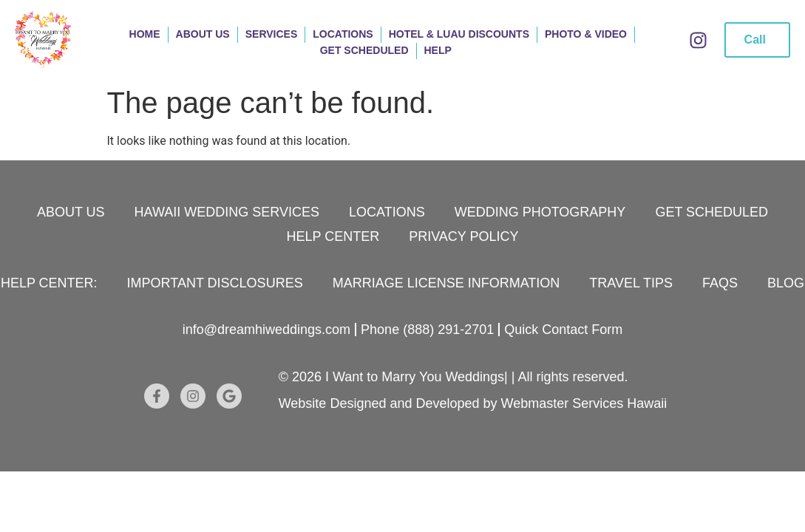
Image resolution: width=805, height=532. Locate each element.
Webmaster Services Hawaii (584, 403)
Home (145, 34)
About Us (203, 34)
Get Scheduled (364, 50)
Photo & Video (586, 34)
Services (272, 34)
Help (438, 50)
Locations (343, 34)
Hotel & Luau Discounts (459, 34)
